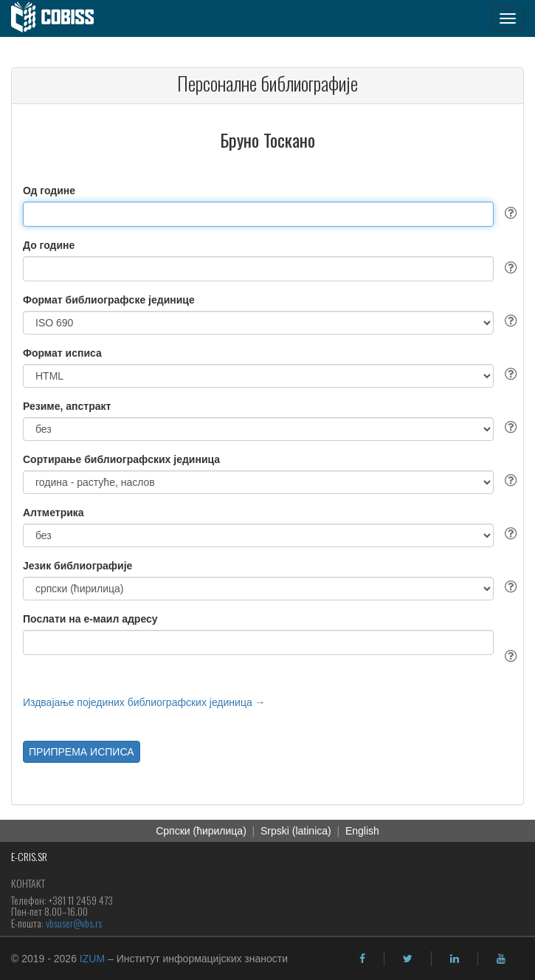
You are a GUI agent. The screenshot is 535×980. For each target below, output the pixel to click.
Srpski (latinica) (296, 831)
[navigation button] (508, 18)
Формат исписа (62, 353)
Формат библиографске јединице (109, 300)
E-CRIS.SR (29, 856)
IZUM (92, 959)
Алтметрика (53, 513)
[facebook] (362, 959)
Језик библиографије (77, 566)
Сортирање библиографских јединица (121, 459)
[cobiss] (60, 18)
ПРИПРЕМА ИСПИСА (82, 752)
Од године (49, 191)
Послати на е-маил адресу (90, 619)
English (362, 831)
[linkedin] (455, 959)
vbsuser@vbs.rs (74, 923)
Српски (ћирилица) (201, 831)
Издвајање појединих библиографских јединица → (144, 702)
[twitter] (408, 959)
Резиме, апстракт (67, 406)
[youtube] (501, 959)
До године (49, 245)
